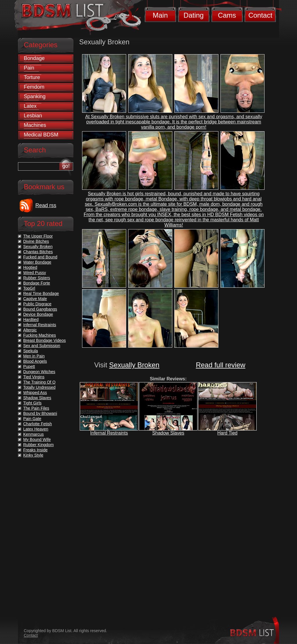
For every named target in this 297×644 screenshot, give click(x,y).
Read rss (46, 205)
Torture (32, 77)
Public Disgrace (37, 304)
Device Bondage (38, 314)
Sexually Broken (134, 365)
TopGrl (29, 288)
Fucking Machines (40, 335)
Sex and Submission (42, 346)
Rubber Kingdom (38, 445)
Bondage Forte (37, 283)
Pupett (29, 366)
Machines (35, 125)
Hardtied (31, 320)
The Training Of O (39, 382)
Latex (30, 106)
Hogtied (30, 267)
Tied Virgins (34, 377)
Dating (194, 15)
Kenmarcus (33, 434)
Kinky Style (33, 455)
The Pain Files (36, 408)
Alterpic (30, 330)
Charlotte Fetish (38, 424)
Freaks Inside (35, 450)
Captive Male (35, 299)
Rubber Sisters (37, 278)
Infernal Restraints (109, 433)
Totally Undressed (39, 387)
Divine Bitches (36, 241)
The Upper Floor (38, 236)
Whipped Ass (35, 393)
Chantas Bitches (38, 252)
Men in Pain (34, 356)
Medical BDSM (41, 135)
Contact (260, 15)
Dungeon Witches (39, 372)
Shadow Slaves (168, 433)
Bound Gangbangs (40, 309)
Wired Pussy (35, 273)
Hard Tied (227, 433)
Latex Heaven (36, 429)
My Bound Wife (37, 439)
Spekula (31, 351)
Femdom (34, 87)
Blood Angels (35, 361)
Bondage (34, 58)
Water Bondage (37, 262)
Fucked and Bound (40, 257)
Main (160, 15)
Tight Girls (32, 403)
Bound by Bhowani (40, 413)
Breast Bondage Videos (45, 340)
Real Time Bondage (41, 293)
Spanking (35, 96)
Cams (227, 15)
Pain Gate (32, 419)
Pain (29, 68)
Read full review (221, 365)
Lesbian (33, 116)
